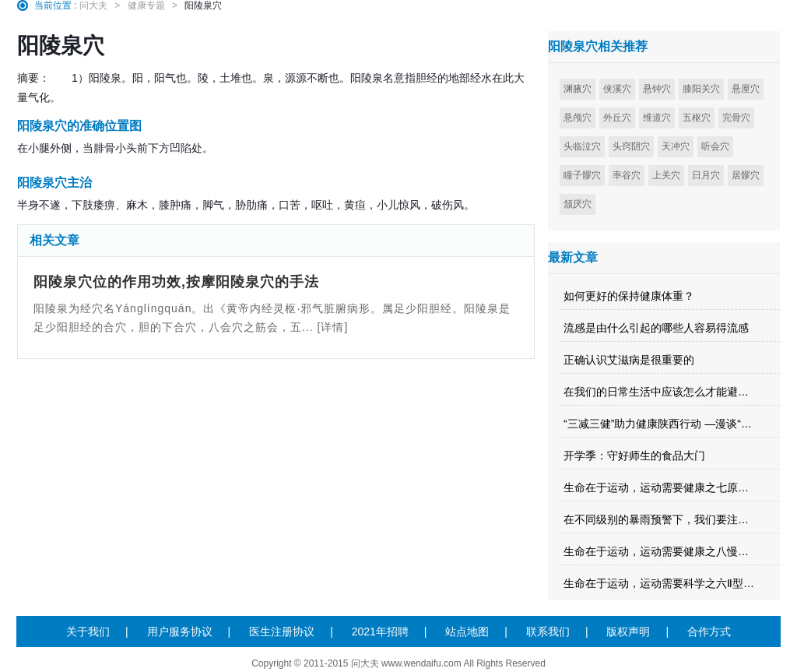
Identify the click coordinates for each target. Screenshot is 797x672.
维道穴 (657, 118)
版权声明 (628, 632)
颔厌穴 (578, 204)
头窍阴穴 (631, 146)
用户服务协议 (180, 632)
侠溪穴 (617, 89)
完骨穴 (736, 118)
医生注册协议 (282, 632)
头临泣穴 (582, 146)
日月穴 (706, 175)
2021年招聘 (380, 632)
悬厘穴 (746, 89)
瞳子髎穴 (582, 175)
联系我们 (548, 632)
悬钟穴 (657, 89)
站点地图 (467, 632)
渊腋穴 (578, 89)
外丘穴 (617, 118)
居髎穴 (746, 175)
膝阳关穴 (701, 89)
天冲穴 (676, 146)
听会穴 (715, 146)
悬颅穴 (578, 118)
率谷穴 (627, 175)
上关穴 (666, 175)
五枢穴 (697, 118)
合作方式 (709, 632)
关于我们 (88, 632)
